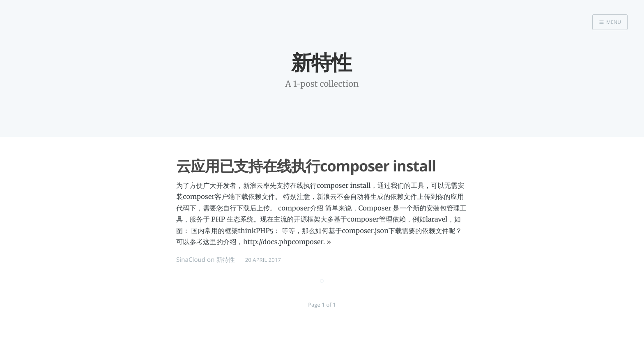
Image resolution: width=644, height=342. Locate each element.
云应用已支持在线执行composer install (306, 166)
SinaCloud (191, 260)
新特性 (226, 260)
